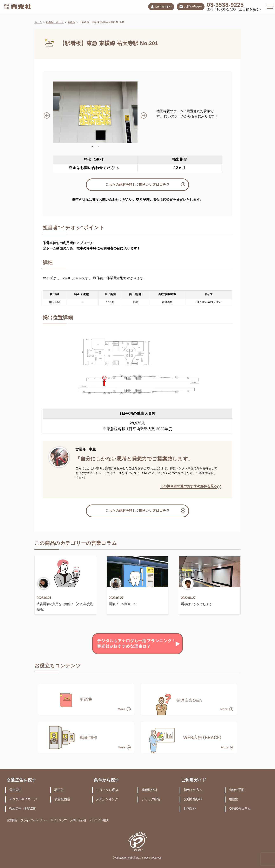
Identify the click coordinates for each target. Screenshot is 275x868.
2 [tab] (98, 146)
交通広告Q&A (193, 799)
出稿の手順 (237, 790)
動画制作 (190, 809)
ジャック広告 (151, 799)
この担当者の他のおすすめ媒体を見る (189, 486)
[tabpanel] (95, 112)
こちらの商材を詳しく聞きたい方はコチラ (137, 185)
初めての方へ (193, 790)
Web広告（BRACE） (24, 809)
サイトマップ (59, 821)
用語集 (233, 799)
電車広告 (15, 790)
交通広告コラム (240, 809)
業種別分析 (149, 790)
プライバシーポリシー (34, 821)
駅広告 (59, 790)
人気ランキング (107, 799)
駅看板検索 (62, 799)
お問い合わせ (191, 7)
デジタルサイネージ (23, 799)
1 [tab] (92, 146)
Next (141, 112)
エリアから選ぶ (107, 790)
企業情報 (12, 821)
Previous (50, 112)
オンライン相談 (99, 821)
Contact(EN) (161, 7)
